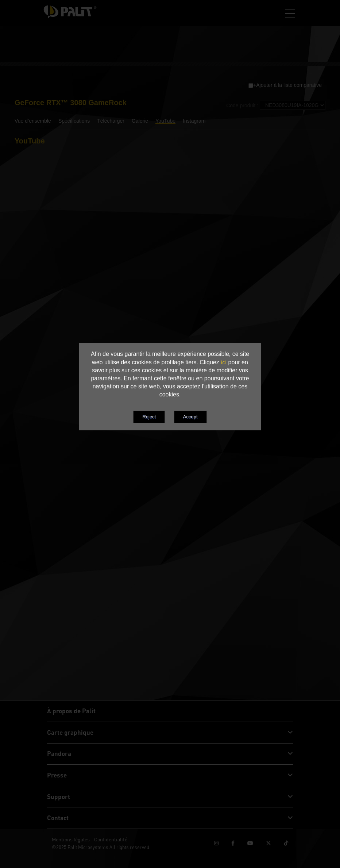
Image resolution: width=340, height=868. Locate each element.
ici (224, 362)
